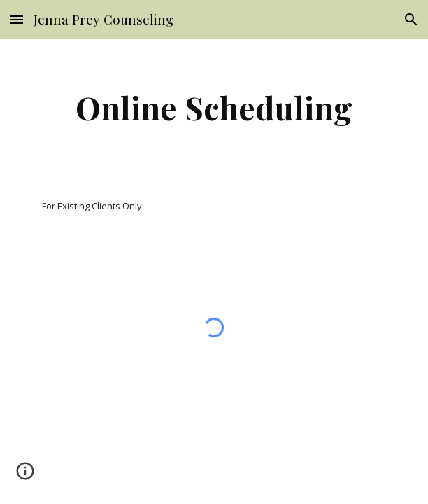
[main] (214, 107)
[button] (17, 19)
